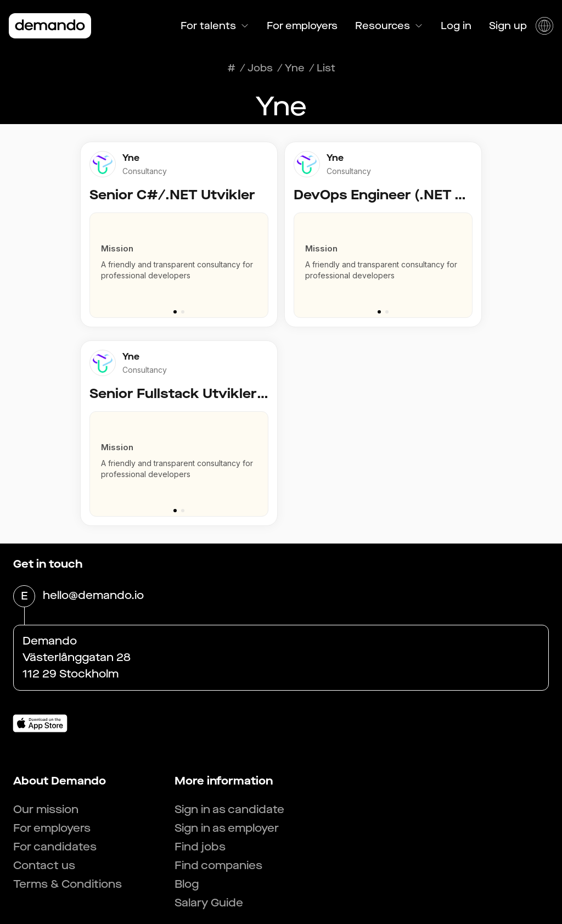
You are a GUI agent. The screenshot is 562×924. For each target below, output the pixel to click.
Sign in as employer (227, 828)
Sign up (508, 26)
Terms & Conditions (68, 884)
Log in (456, 26)
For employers (302, 26)
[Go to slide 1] (175, 312)
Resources (389, 26)
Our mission (46, 810)
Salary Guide (209, 903)
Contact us (44, 866)
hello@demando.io (93, 596)
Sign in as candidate (229, 810)
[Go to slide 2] (183, 312)
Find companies (218, 866)
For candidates (55, 847)
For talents (215, 26)
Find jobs (200, 847)
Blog (187, 884)
